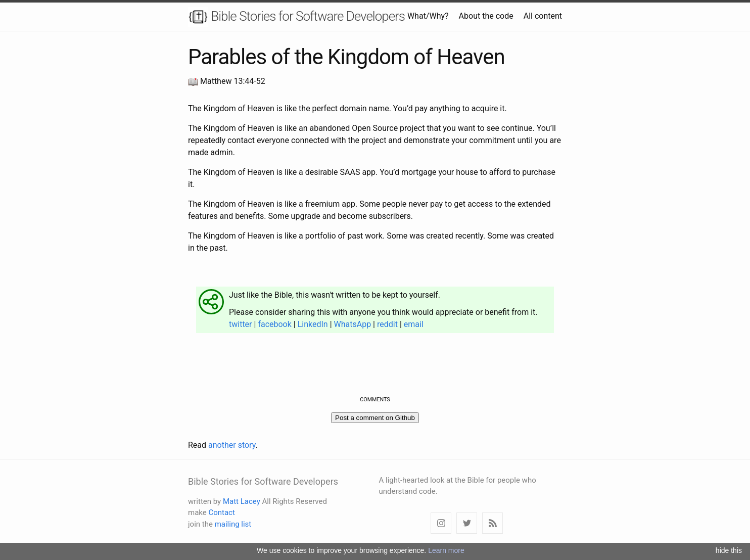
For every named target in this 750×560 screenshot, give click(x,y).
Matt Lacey (242, 501)
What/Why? (428, 16)
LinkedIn (313, 324)
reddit (387, 324)
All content (543, 16)
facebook (274, 324)
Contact (221, 512)
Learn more (446, 550)
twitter (241, 324)
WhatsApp (353, 324)
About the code (486, 16)
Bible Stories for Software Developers (296, 17)
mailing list (233, 524)
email (414, 324)
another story (232, 445)
